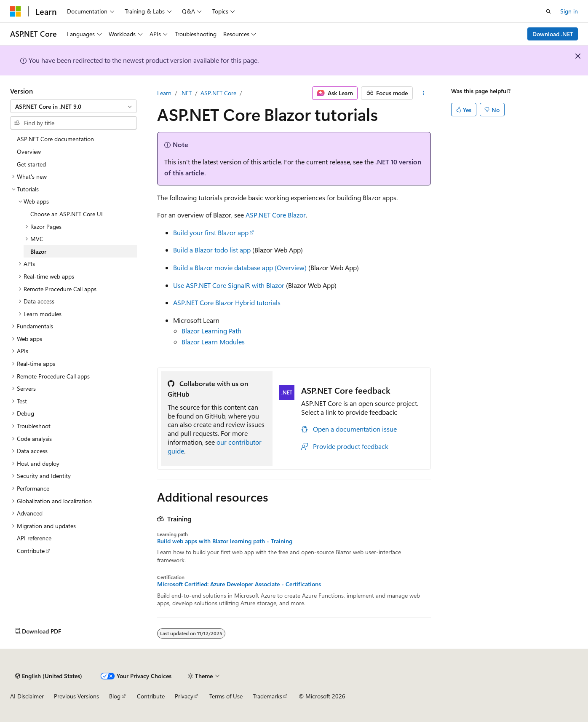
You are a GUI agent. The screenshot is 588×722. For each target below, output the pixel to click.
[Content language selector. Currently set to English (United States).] (49, 676)
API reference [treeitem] (34, 538)
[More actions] (424, 93)
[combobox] (73, 106)
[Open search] (548, 11)
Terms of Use (226, 696)
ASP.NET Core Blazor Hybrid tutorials (227, 302)
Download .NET (553, 34)
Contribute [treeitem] (31, 551)
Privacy (184, 696)
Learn (164, 93)
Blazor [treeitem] (38, 251)
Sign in (569, 11)
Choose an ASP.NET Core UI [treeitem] (67, 214)
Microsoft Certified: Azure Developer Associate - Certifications (239, 584)
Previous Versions (76, 696)
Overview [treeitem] (29, 152)
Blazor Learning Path (211, 331)
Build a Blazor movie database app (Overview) (240, 267)
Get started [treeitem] (31, 164)
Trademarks (267, 696)
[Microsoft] (16, 11)
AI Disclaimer (27, 696)
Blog (115, 696)
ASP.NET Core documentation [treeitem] (55, 139)
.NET (186, 93)
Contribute (151, 696)
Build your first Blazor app (211, 232)
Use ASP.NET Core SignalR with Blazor (229, 285)
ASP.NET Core (218, 93)
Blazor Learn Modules (213, 342)
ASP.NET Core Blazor (276, 215)
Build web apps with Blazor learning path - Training (225, 541)
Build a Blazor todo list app (212, 250)
